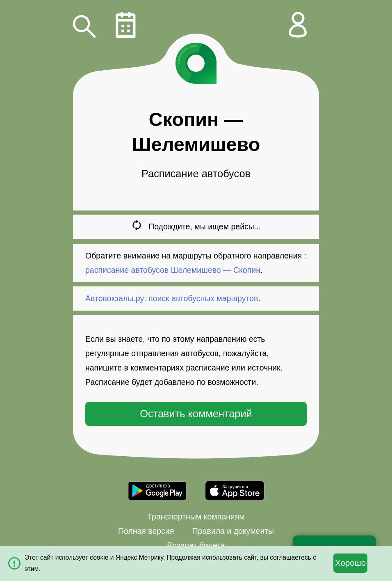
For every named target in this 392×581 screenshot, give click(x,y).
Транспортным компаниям (196, 517)
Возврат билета (196, 545)
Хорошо (350, 563)
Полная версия (146, 531)
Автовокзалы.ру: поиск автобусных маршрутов (172, 298)
